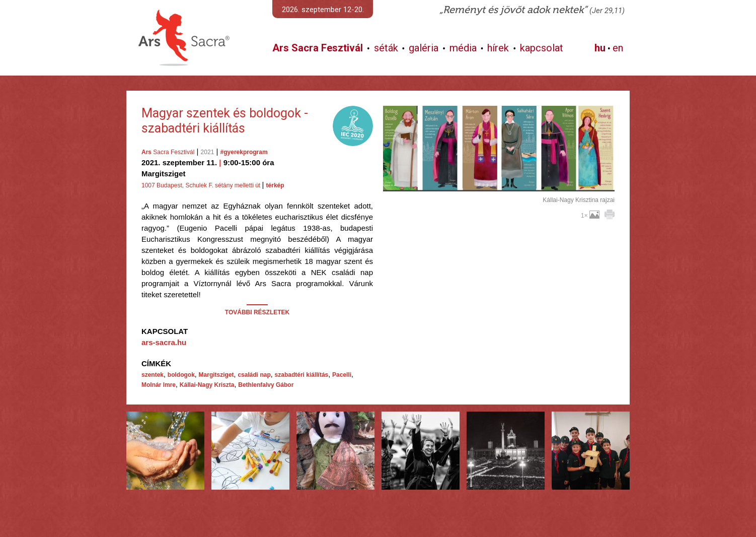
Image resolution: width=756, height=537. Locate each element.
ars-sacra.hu (164, 342)
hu (600, 48)
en (618, 48)
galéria (424, 48)
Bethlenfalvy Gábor (266, 385)
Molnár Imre (159, 385)
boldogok (181, 375)
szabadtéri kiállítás (302, 375)
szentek (153, 375)
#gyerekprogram (244, 152)
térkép (275, 185)
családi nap (254, 375)
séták (386, 48)
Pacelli (342, 375)
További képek (499, 180)
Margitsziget (216, 375)
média (463, 48)
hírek (498, 48)
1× (590, 216)
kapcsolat (542, 48)
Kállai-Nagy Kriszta (207, 385)
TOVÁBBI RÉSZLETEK (257, 312)
